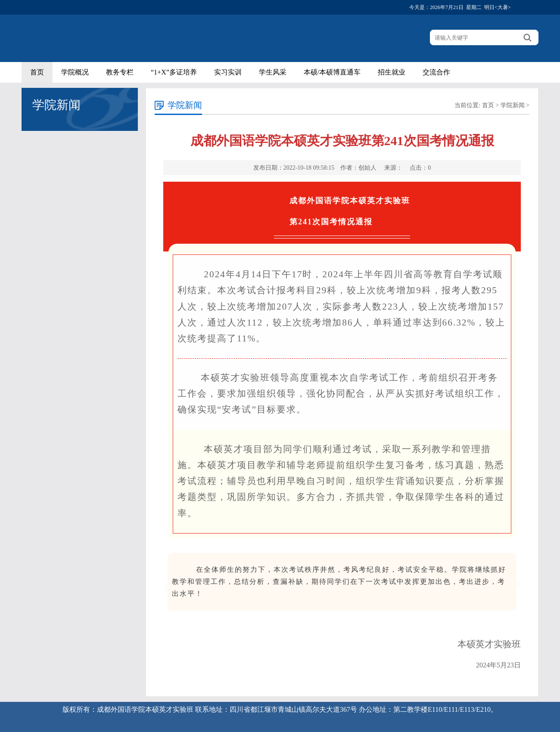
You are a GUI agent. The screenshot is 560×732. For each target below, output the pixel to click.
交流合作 (436, 72)
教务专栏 (120, 72)
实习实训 (228, 72)
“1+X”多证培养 (174, 72)
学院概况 (75, 72)
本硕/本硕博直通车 (332, 72)
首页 (37, 72)
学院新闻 (513, 105)
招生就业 (392, 72)
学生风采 (273, 72)
